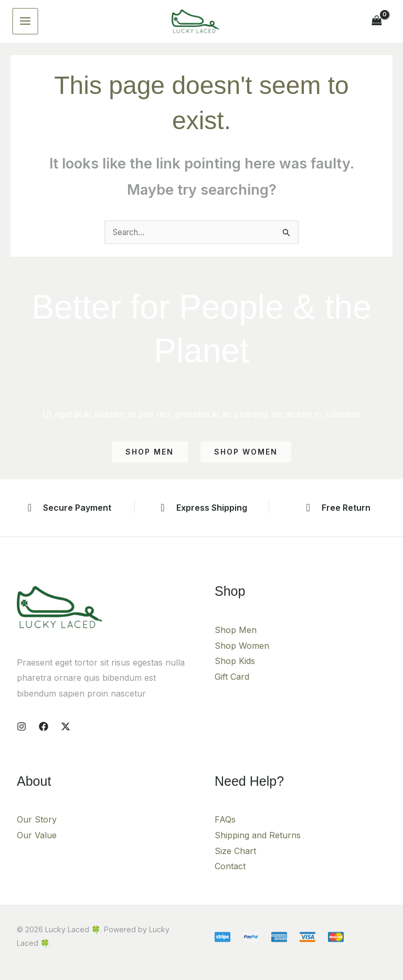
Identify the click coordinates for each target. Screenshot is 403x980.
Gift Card (232, 684)
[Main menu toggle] (25, 25)
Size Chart (235, 858)
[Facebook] (44, 734)
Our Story (37, 827)
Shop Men (236, 638)
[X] (66, 734)
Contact (230, 874)
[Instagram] (22, 734)
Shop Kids (235, 669)
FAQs (225, 827)
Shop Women (242, 654)
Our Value (37, 842)
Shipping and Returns (258, 842)
